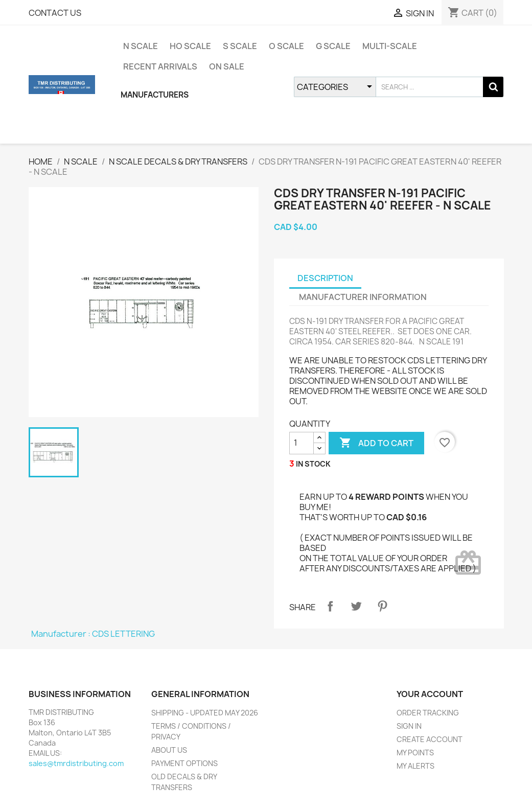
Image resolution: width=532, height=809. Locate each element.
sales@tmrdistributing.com (76, 763)
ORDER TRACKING (428, 713)
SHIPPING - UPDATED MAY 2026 (205, 713)
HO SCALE (190, 46)
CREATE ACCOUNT (430, 739)
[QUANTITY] (302, 443)
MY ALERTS (415, 766)
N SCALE (141, 46)
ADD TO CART (376, 443)
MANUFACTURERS (155, 95)
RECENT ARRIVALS (160, 66)
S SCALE (240, 46)
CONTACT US (55, 13)
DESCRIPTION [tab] (325, 278)
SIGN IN (409, 726)
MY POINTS (415, 753)
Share (330, 606)
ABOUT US (169, 750)
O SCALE (286, 46)
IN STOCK (313, 464)
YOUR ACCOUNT (430, 694)
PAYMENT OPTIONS (184, 763)
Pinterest (382, 606)
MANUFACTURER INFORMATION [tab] (363, 297)
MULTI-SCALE (390, 46)
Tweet (356, 606)
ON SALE (227, 66)
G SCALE (333, 46)
